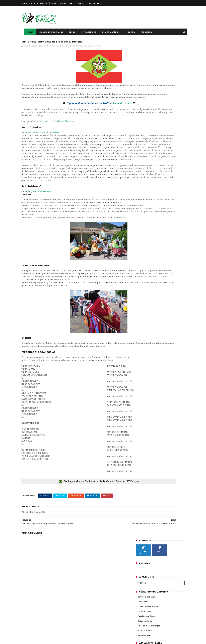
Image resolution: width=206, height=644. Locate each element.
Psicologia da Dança (147, 117)
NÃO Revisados (72, 47)
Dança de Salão (160, 218)
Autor (63, 3)
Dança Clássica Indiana (148, 107)
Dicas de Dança (145, 112)
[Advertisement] (132, 17)
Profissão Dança (163, 208)
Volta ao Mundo (145, 132)
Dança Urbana (143, 223)
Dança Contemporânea (164, 245)
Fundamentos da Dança (148, 197)
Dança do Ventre (161, 213)
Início (24, 3)
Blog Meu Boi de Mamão (40, 220)
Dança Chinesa (144, 250)
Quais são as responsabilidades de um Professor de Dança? (101, 602)
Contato (34, 3)
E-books (127, 32)
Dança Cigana (143, 245)
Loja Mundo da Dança (48, 32)
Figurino (170, 229)
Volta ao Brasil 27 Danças (91, 47)
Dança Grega (157, 229)
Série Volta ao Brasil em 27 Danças (57, 132)
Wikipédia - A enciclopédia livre (44, 143)
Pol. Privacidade (77, 3)
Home (27, 32)
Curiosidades (144, 103)
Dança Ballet (143, 202)
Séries (70, 32)
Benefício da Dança (146, 98)
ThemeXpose (38, 640)
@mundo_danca (99, 111)
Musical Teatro (162, 234)
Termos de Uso (94, 3)
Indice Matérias (108, 32)
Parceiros (144, 32)
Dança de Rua (143, 213)
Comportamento (161, 223)
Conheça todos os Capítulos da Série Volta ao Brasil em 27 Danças (76, 525)
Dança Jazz (142, 229)
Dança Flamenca (145, 234)
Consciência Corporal (164, 250)
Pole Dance (142, 239)
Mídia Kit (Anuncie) (49, 3)
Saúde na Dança (145, 122)
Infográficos (86, 32)
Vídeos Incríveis (145, 136)
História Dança (159, 202)
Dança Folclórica (57, 47)
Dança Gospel (143, 218)
